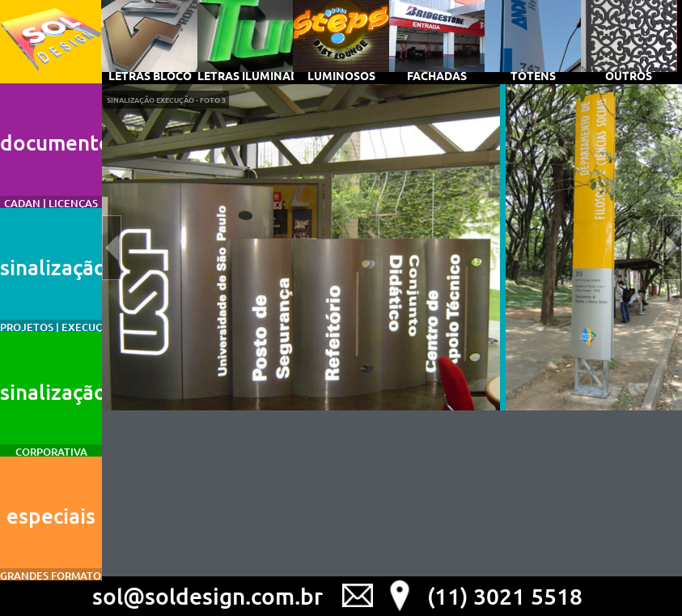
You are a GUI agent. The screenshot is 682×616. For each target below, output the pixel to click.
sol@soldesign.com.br (208, 596)
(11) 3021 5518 (505, 596)
